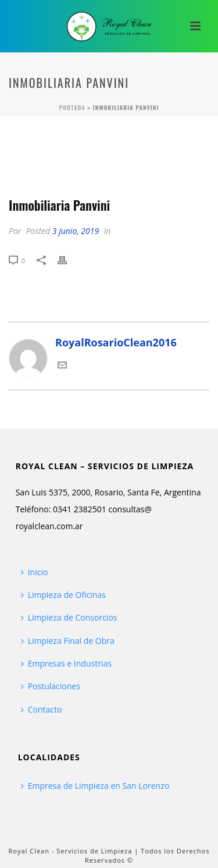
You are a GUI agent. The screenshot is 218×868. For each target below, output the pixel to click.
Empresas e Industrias (66, 663)
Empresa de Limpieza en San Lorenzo (95, 786)
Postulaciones (51, 686)
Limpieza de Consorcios (69, 617)
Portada (72, 107)
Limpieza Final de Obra (68, 641)
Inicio (35, 572)
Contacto (42, 709)
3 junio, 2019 (76, 231)
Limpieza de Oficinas (63, 595)
